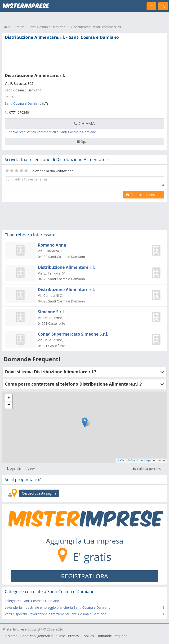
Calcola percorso (148, 469)
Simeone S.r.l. (51, 312)
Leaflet (121, 460)
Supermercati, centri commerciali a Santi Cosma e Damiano (50, 132)
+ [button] (9, 398)
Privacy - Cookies (81, 636)
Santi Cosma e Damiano (47, 27)
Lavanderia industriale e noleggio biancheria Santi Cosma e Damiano (58, 607)
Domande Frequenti (112, 636)
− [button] (9, 405)
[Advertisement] (72, 57)
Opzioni (84, 142)
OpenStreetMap (140, 460)
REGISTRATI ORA (85, 576)
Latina (19, 27)
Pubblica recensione (144, 195)
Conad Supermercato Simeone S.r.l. (73, 334)
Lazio (6, 27)
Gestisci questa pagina (39, 493)
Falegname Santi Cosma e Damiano (32, 601)
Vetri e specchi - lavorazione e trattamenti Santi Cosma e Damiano (56, 614)
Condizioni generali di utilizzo (43, 636)
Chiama (84, 123)
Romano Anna (52, 245)
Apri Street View (20, 469)
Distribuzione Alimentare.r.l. (66, 267)
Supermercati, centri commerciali (95, 27)
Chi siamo (10, 636)
